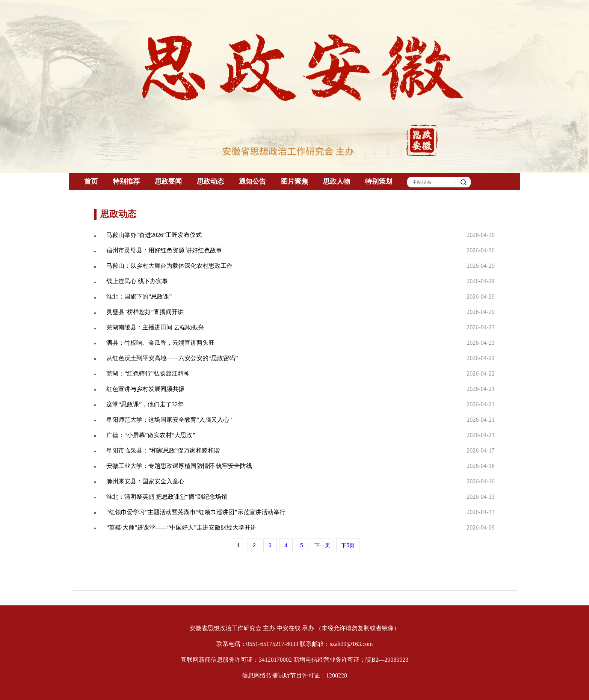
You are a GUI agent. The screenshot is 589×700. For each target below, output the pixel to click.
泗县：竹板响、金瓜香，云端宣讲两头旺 (160, 343)
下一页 (322, 545)
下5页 (348, 545)
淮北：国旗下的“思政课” (139, 296)
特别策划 (379, 181)
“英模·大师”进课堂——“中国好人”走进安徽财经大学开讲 (181, 527)
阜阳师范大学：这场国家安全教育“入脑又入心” (169, 420)
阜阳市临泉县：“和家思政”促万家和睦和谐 (163, 450)
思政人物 (337, 181)
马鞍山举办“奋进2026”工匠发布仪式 (154, 235)
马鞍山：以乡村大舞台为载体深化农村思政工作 (169, 266)
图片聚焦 (294, 181)
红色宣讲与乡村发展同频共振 (145, 389)
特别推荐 (126, 181)
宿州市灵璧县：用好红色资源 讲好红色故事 (164, 250)
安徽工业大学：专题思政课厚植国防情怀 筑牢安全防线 (179, 466)
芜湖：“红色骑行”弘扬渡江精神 (148, 373)
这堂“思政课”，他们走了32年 (145, 404)
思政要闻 (168, 181)
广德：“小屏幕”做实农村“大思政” (151, 435)
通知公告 (252, 181)
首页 (91, 181)
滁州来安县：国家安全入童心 (145, 481)
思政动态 (210, 181)
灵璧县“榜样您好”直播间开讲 (145, 312)
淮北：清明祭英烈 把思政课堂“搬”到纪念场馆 (167, 497)
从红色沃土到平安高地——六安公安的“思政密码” (172, 358)
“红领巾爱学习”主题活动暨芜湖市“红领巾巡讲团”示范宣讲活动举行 (196, 512)
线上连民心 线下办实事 (137, 281)
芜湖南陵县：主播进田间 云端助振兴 (155, 327)
